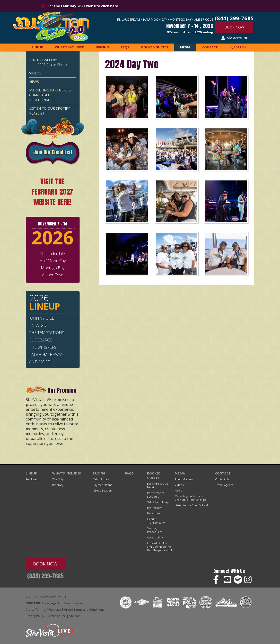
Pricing (103, 47)
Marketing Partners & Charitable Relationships (50, 95)
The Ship (58, 479)
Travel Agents (224, 485)
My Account (234, 38)
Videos (35, 73)
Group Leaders (103, 490)
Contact (210, 47)
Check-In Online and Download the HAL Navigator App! (159, 547)
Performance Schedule (156, 495)
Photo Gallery (43, 60)
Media (185, 47)
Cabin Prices (101, 479)
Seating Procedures (155, 530)
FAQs (125, 47)
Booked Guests (155, 47)
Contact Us (222, 479)
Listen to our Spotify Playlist (49, 111)
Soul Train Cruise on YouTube (228, 580)
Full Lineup (33, 479)
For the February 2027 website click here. (83, 6)
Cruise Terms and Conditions (84, 610)
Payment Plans (102, 485)
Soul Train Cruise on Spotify (238, 580)
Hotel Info (153, 513)
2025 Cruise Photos (53, 65)
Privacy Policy (35, 616)
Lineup (37, 47)
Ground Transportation (157, 521)
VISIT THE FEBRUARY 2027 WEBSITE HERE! (52, 192)
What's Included (70, 47)
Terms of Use (57, 616)
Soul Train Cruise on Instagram (248, 580)
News (34, 82)
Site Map (75, 616)
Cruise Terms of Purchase (43, 610)
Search (238, 47)
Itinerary (58, 485)
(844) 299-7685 (45, 576)
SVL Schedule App (159, 502)
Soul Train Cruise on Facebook (218, 580)
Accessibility (155, 537)
